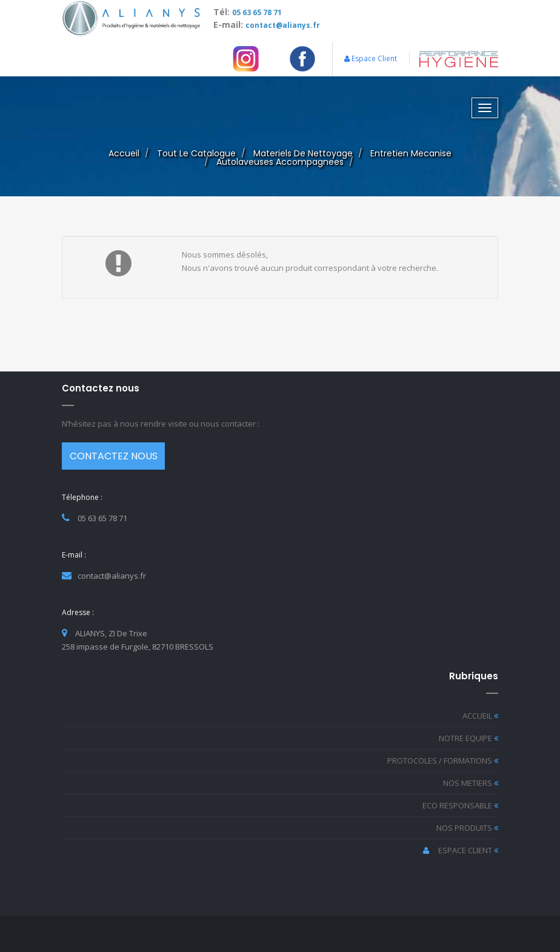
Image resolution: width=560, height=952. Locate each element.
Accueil (124, 153)
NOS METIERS (471, 783)
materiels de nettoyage (303, 153)
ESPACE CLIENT (461, 850)
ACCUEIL (480, 716)
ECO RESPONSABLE (460, 805)
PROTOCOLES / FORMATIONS (443, 761)
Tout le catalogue (196, 153)
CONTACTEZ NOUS (114, 456)
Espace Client (371, 58)
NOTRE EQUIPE (468, 738)
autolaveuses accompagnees (280, 162)
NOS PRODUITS (467, 828)
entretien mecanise (411, 153)
